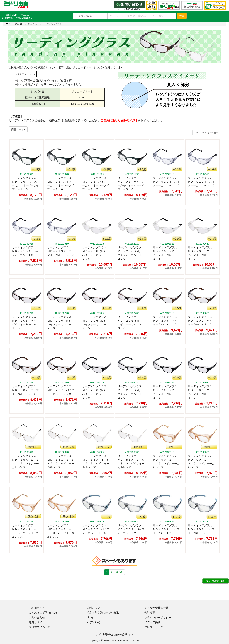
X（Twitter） (94, 622)
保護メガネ (33, 24)
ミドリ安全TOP (14, 24)
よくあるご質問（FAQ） (44, 613)
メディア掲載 (152, 622)
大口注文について (40, 627)
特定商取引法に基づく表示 (103, 613)
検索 (182, 16)
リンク (91, 617)
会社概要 (150, 613)
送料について (95, 608)
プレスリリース (154, 627)
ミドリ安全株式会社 (156, 608)
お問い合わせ (37, 617)
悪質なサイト (37, 622)
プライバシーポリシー (158, 617)
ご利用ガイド (37, 608)
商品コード (18, 129)
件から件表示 (206, 133)
